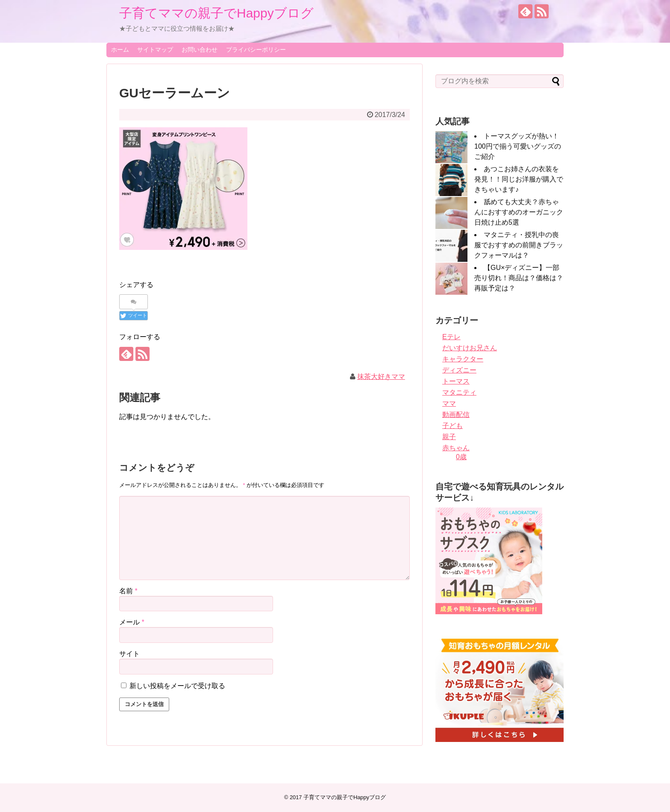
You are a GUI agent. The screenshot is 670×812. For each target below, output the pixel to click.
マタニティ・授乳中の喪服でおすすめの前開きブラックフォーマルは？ (519, 245)
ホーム (120, 50)
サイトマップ (155, 50)
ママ (449, 403)
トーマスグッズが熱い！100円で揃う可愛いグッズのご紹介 (518, 146)
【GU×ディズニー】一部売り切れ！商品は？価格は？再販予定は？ (519, 278)
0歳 (461, 457)
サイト (129, 654)
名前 (128, 591)
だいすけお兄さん (470, 348)
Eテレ (451, 337)
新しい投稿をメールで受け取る (177, 686)
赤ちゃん (456, 448)
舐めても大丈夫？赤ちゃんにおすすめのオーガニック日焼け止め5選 (519, 212)
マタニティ (459, 392)
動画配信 (456, 415)
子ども (453, 426)
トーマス (456, 381)
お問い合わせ (200, 50)
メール (132, 622)
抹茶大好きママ (381, 377)
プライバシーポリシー (256, 50)
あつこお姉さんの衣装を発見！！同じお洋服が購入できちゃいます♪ (519, 179)
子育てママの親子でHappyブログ (216, 13)
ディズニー (459, 370)
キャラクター (463, 359)
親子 (449, 437)
